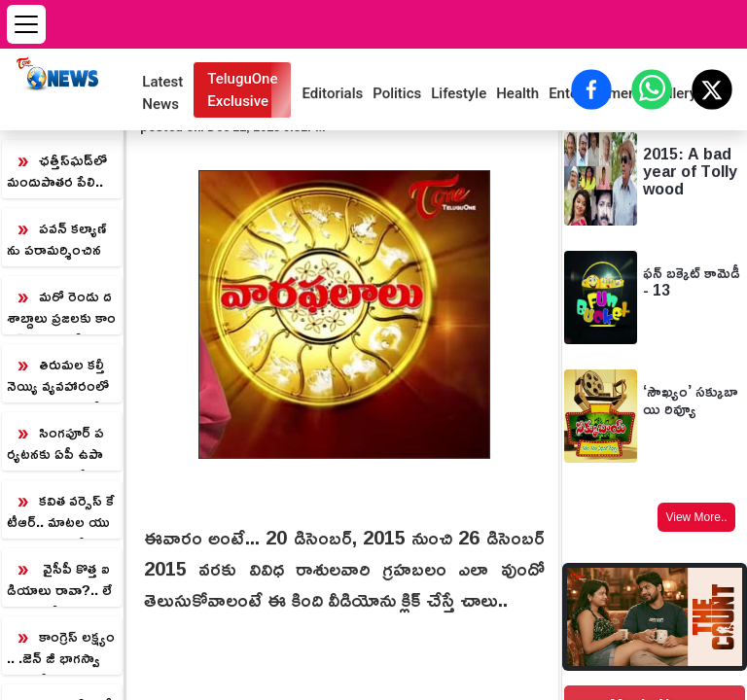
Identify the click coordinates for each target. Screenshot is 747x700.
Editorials (332, 93)
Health (517, 93)
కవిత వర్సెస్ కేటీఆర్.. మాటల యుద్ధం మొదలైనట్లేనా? (61, 512)
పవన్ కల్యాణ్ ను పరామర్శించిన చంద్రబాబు (56, 240)
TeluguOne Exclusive (242, 90)
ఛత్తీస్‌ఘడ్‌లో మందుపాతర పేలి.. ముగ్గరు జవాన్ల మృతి (59, 172)
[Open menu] (26, 24)
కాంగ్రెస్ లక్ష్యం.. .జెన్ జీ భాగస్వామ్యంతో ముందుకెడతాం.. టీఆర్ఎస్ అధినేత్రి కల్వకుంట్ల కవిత (61, 648)
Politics (397, 93)
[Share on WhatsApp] (652, 89)
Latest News (162, 93)
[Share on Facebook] (591, 89)
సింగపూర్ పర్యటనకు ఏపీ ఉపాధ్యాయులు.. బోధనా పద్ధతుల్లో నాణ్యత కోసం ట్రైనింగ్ (57, 444)
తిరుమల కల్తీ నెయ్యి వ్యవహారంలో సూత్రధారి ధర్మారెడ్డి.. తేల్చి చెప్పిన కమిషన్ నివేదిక (58, 376)
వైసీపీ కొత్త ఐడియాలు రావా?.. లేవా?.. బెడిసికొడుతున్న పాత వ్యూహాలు (59, 580)
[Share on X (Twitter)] (712, 89)
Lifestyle (459, 93)
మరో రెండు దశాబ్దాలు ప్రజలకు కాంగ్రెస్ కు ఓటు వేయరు (61, 308)
